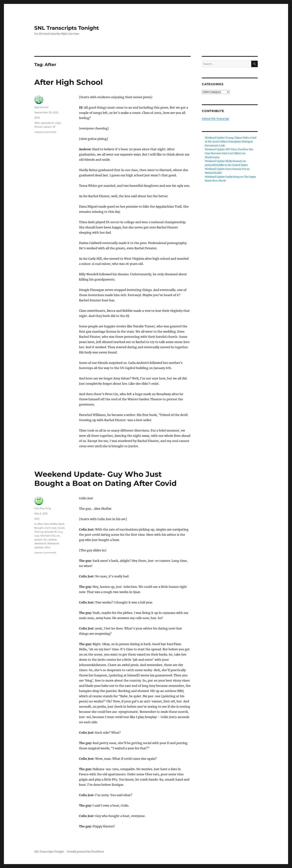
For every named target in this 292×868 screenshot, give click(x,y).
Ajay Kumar (41, 107)
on (58, 536)
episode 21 (47, 123)
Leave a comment (45, 132)
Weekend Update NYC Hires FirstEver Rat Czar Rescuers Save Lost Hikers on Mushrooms (229, 153)
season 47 (50, 127)
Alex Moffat (51, 524)
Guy (60, 532)
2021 (37, 519)
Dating (39, 532)
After (37, 123)
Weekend (40, 543)
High (58, 123)
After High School (69, 82)
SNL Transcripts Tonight (67, 28)
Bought (39, 528)
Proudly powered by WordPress (86, 852)
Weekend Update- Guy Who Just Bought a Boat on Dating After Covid (105, 479)
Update (52, 539)
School (38, 127)
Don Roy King (43, 508)
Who (47, 547)
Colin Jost (51, 528)
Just (37, 536)
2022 (37, 118)
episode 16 (50, 532)
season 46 (40, 539)
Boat (61, 524)
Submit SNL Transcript (215, 119)
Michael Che (48, 536)
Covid (61, 528)
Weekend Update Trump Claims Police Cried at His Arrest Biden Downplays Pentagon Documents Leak (231, 142)
